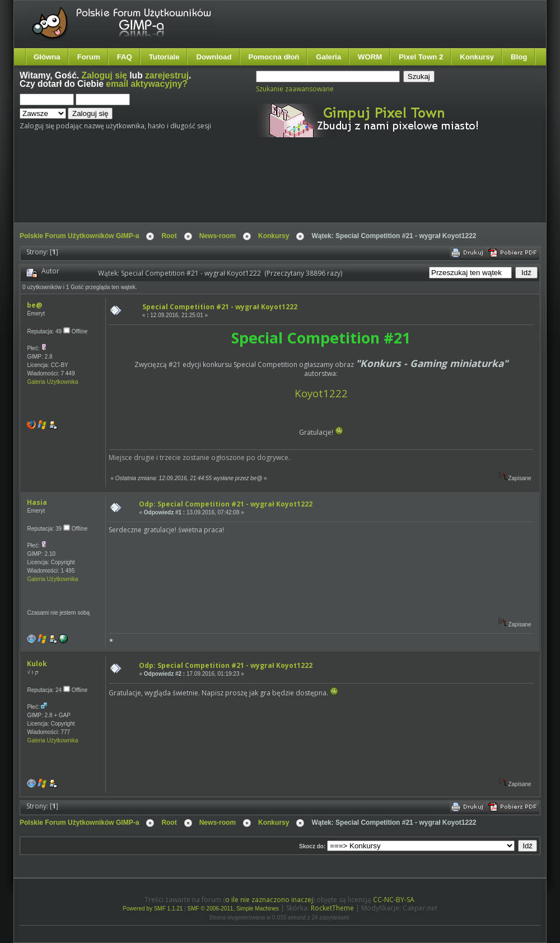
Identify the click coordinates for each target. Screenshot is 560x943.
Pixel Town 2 (421, 57)
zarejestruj (167, 75)
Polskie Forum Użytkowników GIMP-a (79, 236)
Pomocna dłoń (274, 57)
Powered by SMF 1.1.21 (153, 909)
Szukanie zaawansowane (295, 89)
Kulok (37, 664)
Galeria (328, 57)
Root (169, 236)
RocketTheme (332, 908)
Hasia (37, 502)
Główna (47, 57)
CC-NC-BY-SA (394, 900)
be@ (34, 305)
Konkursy (477, 57)
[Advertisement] (230, 189)
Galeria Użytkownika (52, 382)
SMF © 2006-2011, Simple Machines (234, 909)
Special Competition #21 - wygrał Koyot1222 (220, 307)
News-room (218, 236)
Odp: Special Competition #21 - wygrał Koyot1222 (226, 504)
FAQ (125, 57)
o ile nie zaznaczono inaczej (269, 900)
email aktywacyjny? (147, 84)
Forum (89, 57)
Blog (519, 57)
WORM (370, 57)
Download (214, 57)
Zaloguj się (104, 75)
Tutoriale (164, 57)
